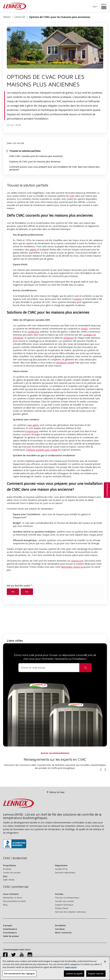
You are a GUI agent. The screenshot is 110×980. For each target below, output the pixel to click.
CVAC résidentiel (15, 858)
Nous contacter (63, 932)
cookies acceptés (74, 975)
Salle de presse (11, 936)
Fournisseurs (10, 932)
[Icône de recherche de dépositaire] (85, 668)
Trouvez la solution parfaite (25, 151)
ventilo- (85, 329)
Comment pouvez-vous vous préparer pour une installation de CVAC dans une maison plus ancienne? (54, 168)
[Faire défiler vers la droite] (105, 770)
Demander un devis (13, 897)
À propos (8, 925)
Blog (5, 876)
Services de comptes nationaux (71, 912)
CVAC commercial (16, 887)
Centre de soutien (12, 872)
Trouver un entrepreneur (67, 897)
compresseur (32, 431)
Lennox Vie (20, 17)
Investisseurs (10, 929)
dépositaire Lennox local (73, 567)
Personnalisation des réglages (19, 975)
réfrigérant (68, 338)
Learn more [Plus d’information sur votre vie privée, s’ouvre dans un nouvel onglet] (71, 969)
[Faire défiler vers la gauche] (101, 770)
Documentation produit (14, 901)
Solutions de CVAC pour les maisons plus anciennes (35, 162)
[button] (107, 490)
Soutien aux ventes (65, 901)
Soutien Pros (61, 869)
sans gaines (33, 425)
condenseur (33, 332)
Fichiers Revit (62, 908)
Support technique (64, 905)
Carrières (60, 929)
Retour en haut (55, 792)
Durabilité (60, 925)
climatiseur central (65, 363)
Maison (7, 17)
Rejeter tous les (96, 975)
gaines (33, 250)
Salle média (9, 880)
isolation (78, 299)
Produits (7, 869)
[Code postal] (49, 668)
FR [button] (94, 7)
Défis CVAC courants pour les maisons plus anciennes (36, 156)
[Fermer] (105, 963)
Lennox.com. (77, 561)
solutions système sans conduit (42, 450)
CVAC (72, 196)
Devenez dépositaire (65, 872)
